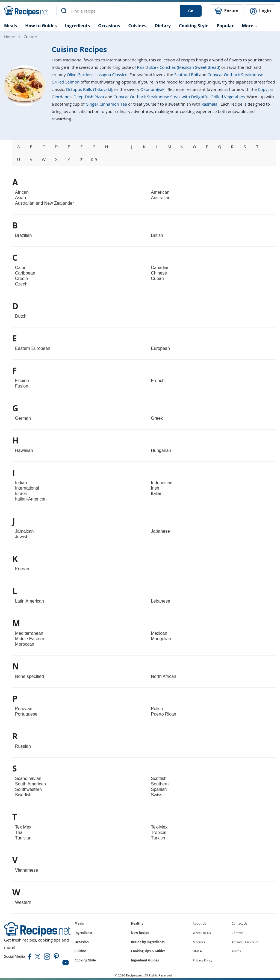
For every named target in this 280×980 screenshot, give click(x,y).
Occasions (109, 26)
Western (23, 902)
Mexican (159, 633)
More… (249, 26)
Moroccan (25, 644)
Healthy (137, 923)
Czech (21, 284)
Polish (157, 709)
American (160, 192)
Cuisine (80, 951)
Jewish (22, 537)
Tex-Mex (159, 827)
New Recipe (140, 933)
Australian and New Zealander (44, 203)
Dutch (21, 316)
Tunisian (23, 838)
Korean (22, 569)
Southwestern (28, 789)
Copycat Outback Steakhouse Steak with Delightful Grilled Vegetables (179, 97)
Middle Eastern (30, 639)
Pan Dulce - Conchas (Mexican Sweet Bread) (179, 67)
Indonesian (162, 483)
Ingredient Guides (145, 960)
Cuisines (137, 26)
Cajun (21, 268)
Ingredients (77, 26)
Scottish (159, 778)
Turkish (158, 838)
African (22, 192)
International (27, 488)
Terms (236, 951)
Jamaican (24, 531)
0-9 (94, 159)
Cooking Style (85, 960)
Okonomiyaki (153, 89)
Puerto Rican (164, 714)
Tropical (159, 832)
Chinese (159, 273)
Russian (23, 746)
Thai (19, 832)
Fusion (22, 386)
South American (30, 784)
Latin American (30, 601)
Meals (79, 923)
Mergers (199, 942)
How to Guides (41, 26)
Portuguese (26, 714)
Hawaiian (24, 450)
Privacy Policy (203, 960)
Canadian (160, 268)
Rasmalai (210, 104)
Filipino (22, 381)
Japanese (160, 531)
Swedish (23, 795)
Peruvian (24, 709)
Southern (160, 784)
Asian (20, 198)
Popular (225, 26)
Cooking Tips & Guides (148, 951)
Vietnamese (26, 870)
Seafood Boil (186, 75)
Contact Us (240, 923)
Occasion (82, 942)
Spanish (159, 789)
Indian (21, 483)
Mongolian (161, 639)
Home (10, 37)
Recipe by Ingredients (148, 942)
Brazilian (23, 235)
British (157, 235)
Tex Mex (23, 827)
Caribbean (25, 273)
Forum (227, 11)
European (160, 348)
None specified (30, 676)
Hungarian (161, 450)
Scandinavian (28, 778)
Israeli (21, 494)
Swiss (157, 795)
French (158, 381)
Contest (237, 933)
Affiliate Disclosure (245, 942)
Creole (21, 278)
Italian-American (31, 499)
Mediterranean (29, 633)
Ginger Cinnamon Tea (106, 104)
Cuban (157, 278)
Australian (161, 198)
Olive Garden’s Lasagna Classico (97, 75)
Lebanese (161, 601)
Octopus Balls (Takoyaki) (89, 89)
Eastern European (33, 348)
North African (164, 676)
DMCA (197, 951)
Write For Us (202, 933)
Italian (157, 494)
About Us (200, 923)
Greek (157, 418)
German (23, 418)
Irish (155, 488)
